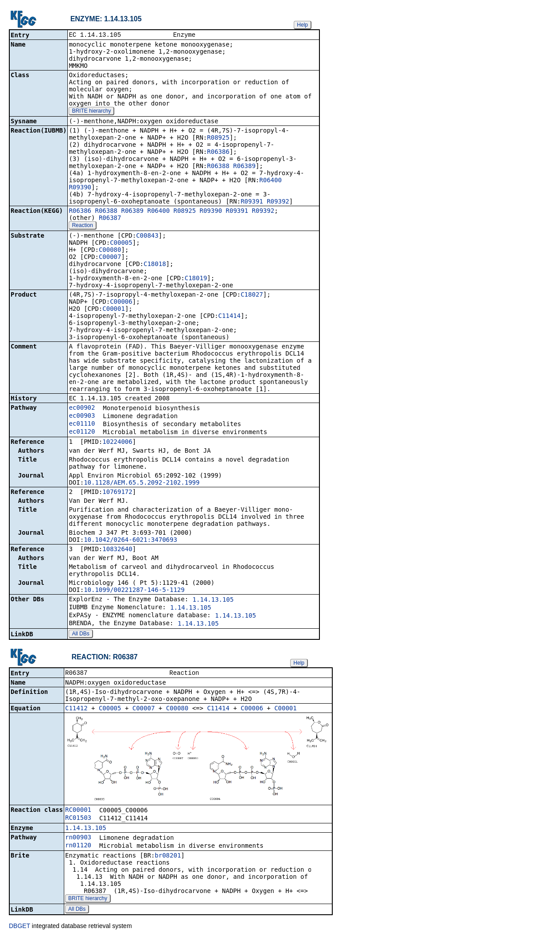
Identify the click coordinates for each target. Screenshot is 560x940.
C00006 (121, 302)
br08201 (168, 857)
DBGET (19, 928)
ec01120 (82, 432)
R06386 (218, 153)
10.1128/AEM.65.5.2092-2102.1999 (142, 483)
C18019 (196, 279)
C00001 (114, 309)
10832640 (117, 550)
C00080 (110, 251)
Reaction (82, 226)
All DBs (80, 634)
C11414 (230, 317)
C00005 (121, 243)
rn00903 (78, 839)
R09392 (278, 202)
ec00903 (82, 416)
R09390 (80, 188)
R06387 (110, 219)
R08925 (218, 138)
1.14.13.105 (213, 600)
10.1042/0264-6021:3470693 (130, 540)
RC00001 (78, 811)
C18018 (155, 265)
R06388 (218, 167)
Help (302, 25)
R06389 (244, 167)
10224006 (117, 443)
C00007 (110, 258)
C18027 (252, 295)
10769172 (117, 493)
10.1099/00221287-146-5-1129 (134, 591)
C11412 (76, 710)
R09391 (252, 202)
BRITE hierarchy (91, 112)
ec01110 (82, 424)
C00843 (147, 236)
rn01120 (78, 847)
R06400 (270, 181)
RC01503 (78, 819)
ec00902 (82, 408)
